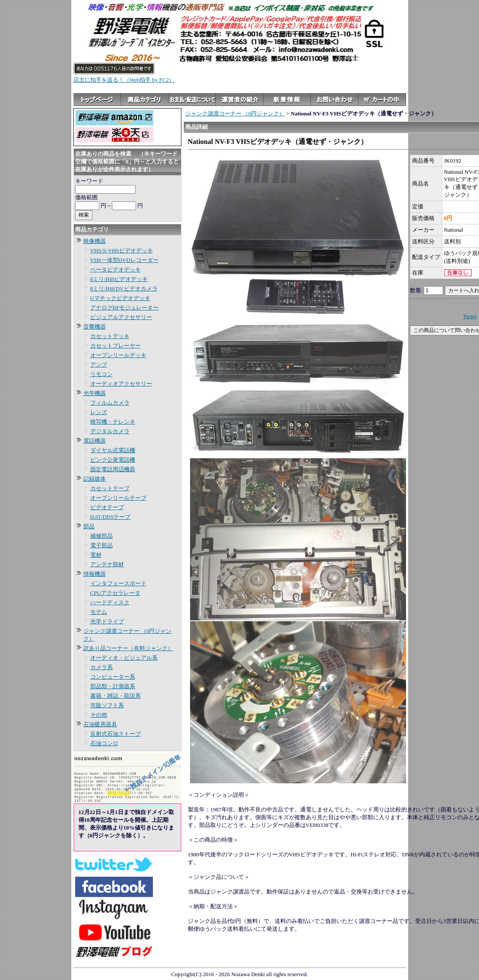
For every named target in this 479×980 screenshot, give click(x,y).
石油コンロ (104, 743)
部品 (89, 526)
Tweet (470, 316)
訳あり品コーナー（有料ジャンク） (128, 648)
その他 (99, 715)
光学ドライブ (107, 621)
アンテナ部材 (107, 564)
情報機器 (95, 574)
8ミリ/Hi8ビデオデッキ (119, 279)
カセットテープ (110, 488)
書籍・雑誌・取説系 (116, 696)
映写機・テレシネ (113, 422)
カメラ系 (102, 667)
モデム (99, 612)
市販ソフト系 (107, 705)
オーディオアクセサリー (121, 384)
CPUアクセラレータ (115, 593)
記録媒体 (95, 479)
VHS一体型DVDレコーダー (124, 260)
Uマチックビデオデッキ (120, 298)
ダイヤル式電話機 (113, 450)
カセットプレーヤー (116, 346)
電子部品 (102, 545)
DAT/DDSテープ (111, 517)
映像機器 (95, 241)
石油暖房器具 (100, 724)
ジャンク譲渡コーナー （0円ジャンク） (235, 113)
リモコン (102, 374)
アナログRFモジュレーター (125, 308)
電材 (96, 555)
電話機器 (95, 441)
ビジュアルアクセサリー (121, 317)
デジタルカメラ (110, 431)
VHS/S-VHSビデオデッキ (122, 251)
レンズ (99, 412)
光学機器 (95, 393)
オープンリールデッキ (118, 355)
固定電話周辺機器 (113, 469)
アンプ (99, 365)
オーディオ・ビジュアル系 (124, 658)
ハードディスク (110, 602)
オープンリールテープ (118, 498)
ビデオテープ (107, 507)
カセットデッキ (110, 336)
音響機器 (95, 327)
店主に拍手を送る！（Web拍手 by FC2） (124, 80)
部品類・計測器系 (113, 686)
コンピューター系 (113, 677)
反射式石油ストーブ (116, 734)
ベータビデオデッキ (116, 270)
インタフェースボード (118, 583)
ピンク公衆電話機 (113, 460)
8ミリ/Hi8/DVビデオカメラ (124, 289)
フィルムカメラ (110, 403)
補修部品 (102, 536)
